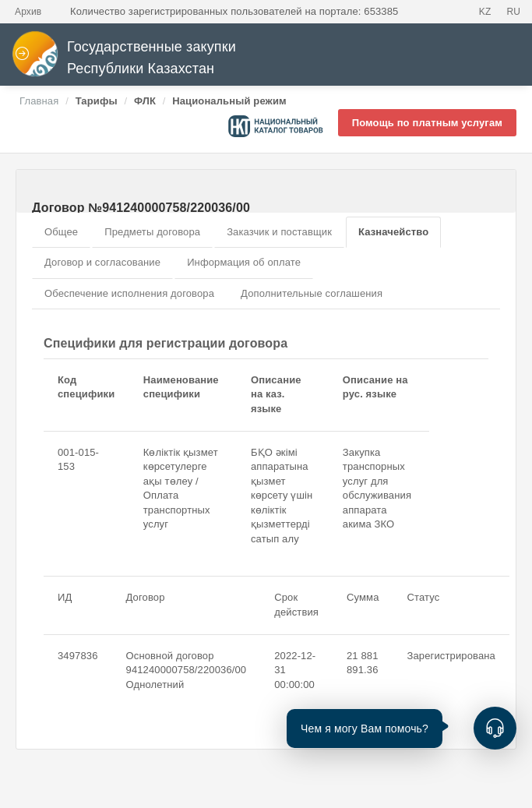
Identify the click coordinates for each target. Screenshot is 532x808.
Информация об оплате (244, 262)
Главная (39, 101)
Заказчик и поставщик (279, 232)
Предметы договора (152, 232)
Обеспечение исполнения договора (129, 293)
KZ (485, 12)
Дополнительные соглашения (312, 293)
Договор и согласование (102, 262)
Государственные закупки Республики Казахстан (124, 58)
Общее (61, 232)
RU (513, 12)
